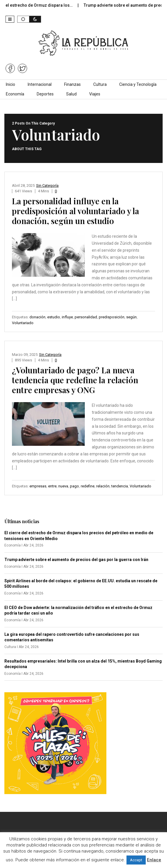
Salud (71, 94)
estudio (54, 317)
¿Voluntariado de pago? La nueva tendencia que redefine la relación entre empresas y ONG (75, 380)
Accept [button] (136, 860)
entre (52, 486)
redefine (88, 486)
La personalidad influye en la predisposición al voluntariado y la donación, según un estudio (75, 211)
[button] (10, 19)
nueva (63, 486)
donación (37, 317)
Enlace (154, 860)
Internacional (40, 84)
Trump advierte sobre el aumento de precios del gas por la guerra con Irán (76, 560)
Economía (15, 94)
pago (74, 486)
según (131, 317)
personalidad (86, 317)
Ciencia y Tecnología (138, 84)
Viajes (95, 94)
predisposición (112, 317)
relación (103, 486)
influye (67, 317)
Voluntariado (23, 323)
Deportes (45, 94)
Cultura (100, 84)
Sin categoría (47, 186)
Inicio (10, 84)
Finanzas (72, 84)
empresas (38, 486)
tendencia (120, 486)
